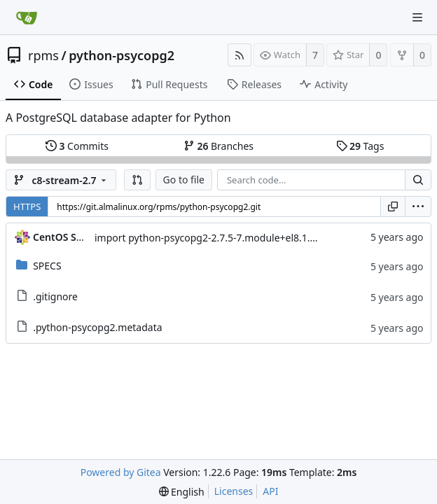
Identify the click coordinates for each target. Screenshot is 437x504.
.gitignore (55, 296)
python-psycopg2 (122, 55)
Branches (218, 146)
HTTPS (27, 206)
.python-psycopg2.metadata (97, 327)
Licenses (234, 491)
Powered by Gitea (121, 472)
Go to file (184, 180)
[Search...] (418, 180)
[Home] (27, 17)
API (270, 491)
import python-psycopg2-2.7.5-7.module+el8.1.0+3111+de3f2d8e (244, 238)
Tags (360, 146)
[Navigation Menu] (417, 17)
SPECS (47, 266)
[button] (137, 180)
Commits (77, 146)
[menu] (418, 206)
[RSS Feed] (240, 55)
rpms (43, 55)
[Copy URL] (393, 206)
